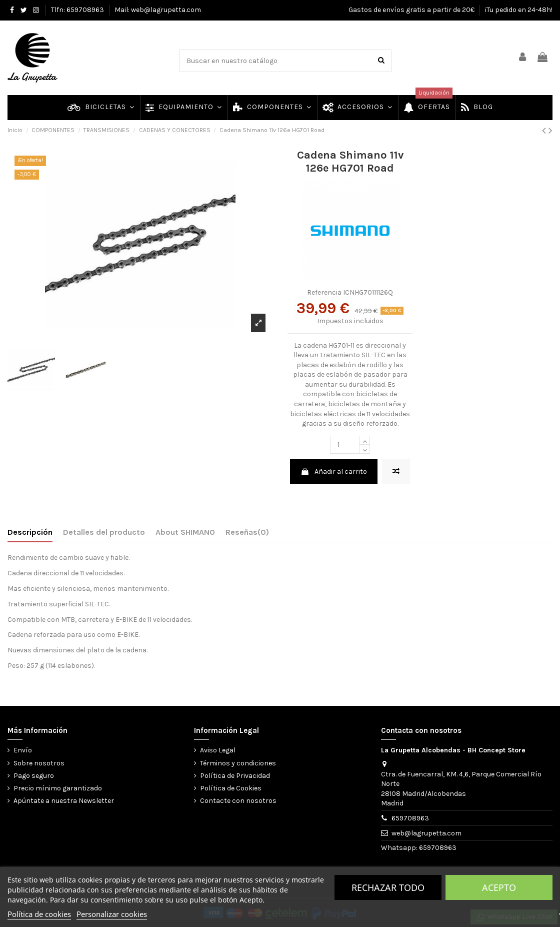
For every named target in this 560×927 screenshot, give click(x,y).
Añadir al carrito (334, 472)
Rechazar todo (388, 887)
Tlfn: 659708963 (78, 10)
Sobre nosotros (39, 763)
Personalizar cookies (112, 914)
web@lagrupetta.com (426, 833)
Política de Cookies (231, 788)
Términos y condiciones (238, 763)
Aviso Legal (218, 750)
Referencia (324, 292)
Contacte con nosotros (238, 801)
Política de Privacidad (235, 776)
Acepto (499, 887)
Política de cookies (39, 914)
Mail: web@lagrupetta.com (158, 10)
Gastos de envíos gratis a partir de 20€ (412, 10)
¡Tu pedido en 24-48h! (519, 10)
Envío (23, 750)
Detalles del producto (104, 532)
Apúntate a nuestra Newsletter (64, 801)
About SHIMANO (185, 532)
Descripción (30, 532)
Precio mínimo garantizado (58, 788)
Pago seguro (34, 776)
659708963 (410, 818)
